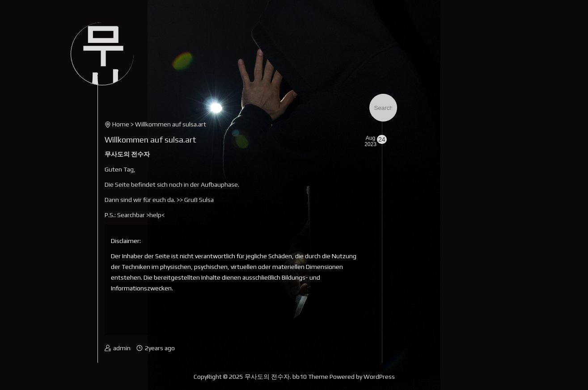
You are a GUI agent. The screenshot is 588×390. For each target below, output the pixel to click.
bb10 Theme (310, 377)
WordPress (379, 377)
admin (122, 348)
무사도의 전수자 (267, 377)
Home (121, 124)
